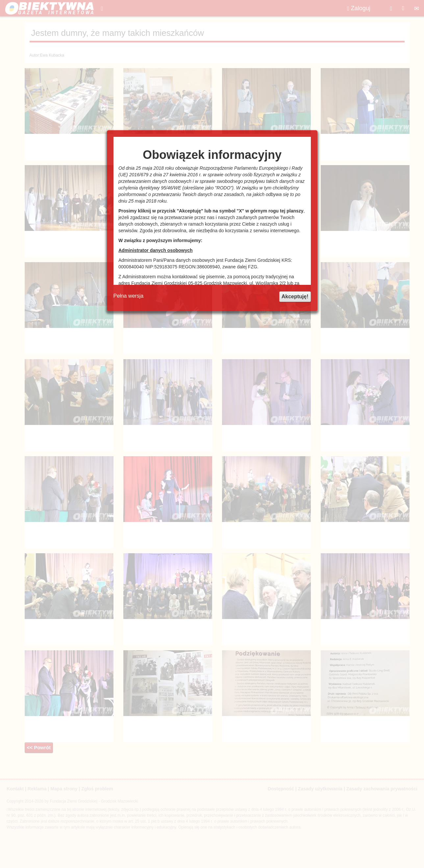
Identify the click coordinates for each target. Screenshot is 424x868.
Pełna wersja (129, 296)
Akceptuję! (295, 297)
